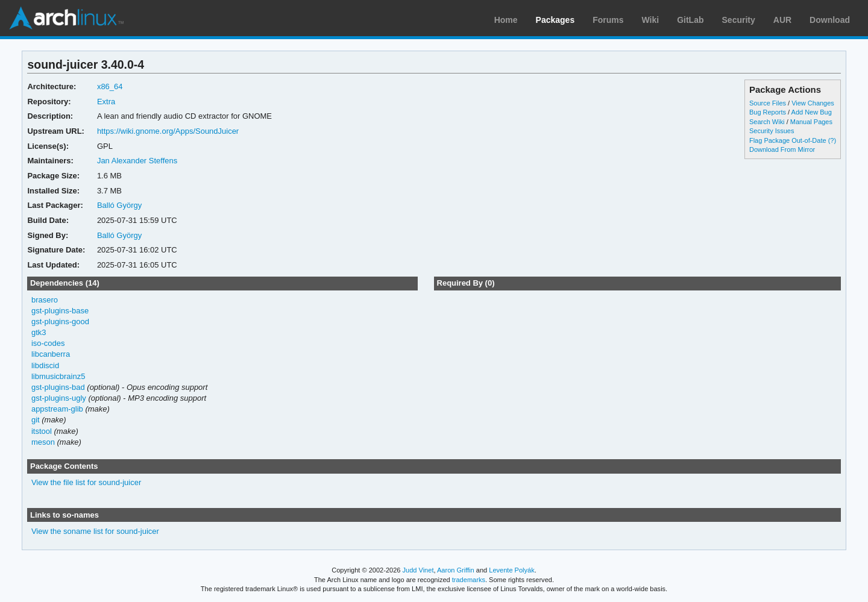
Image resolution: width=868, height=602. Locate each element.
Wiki (651, 20)
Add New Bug (812, 112)
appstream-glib (57, 409)
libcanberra (51, 354)
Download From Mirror (782, 149)
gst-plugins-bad (58, 387)
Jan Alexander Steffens (137, 161)
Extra (106, 102)
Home (506, 20)
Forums (608, 20)
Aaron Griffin (456, 570)
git (36, 420)
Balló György (119, 205)
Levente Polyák (511, 570)
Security (739, 20)
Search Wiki (767, 122)
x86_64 (110, 86)
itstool (42, 431)
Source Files (768, 103)
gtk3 (39, 332)
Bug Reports (768, 112)
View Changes (813, 103)
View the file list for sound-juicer (86, 482)
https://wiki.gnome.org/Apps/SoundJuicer (168, 131)
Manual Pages (811, 122)
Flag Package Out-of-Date (788, 140)
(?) (832, 140)
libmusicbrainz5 (58, 376)
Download (830, 20)
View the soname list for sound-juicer (95, 531)
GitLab (690, 20)
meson (43, 442)
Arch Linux (66, 18)
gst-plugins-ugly (59, 398)
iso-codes (48, 343)
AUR (782, 20)
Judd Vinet (418, 570)
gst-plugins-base (60, 311)
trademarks (469, 580)
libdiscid (45, 365)
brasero (45, 300)
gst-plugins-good (60, 321)
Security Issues (772, 131)
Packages (555, 20)
